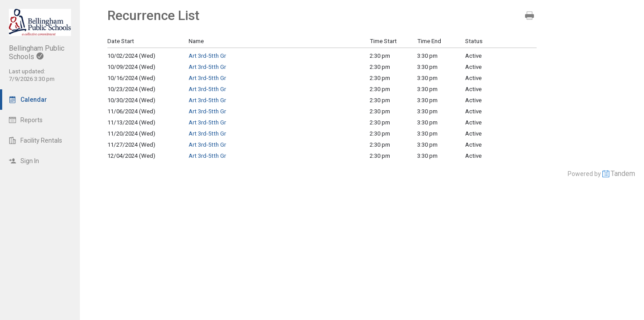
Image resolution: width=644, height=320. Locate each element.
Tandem (623, 174)
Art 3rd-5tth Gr (207, 56)
